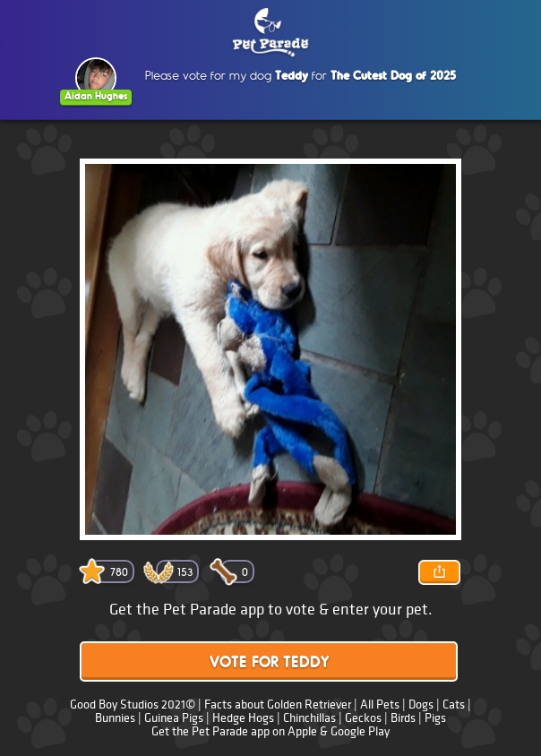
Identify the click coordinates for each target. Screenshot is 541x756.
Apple (302, 731)
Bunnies (115, 718)
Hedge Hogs (243, 718)
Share (439, 572)
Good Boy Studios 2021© (133, 704)
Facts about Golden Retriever (278, 704)
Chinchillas (309, 718)
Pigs (435, 718)
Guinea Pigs (174, 718)
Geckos (363, 718)
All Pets (380, 704)
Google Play (360, 731)
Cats (454, 704)
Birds (403, 718)
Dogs (421, 704)
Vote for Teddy (269, 663)
